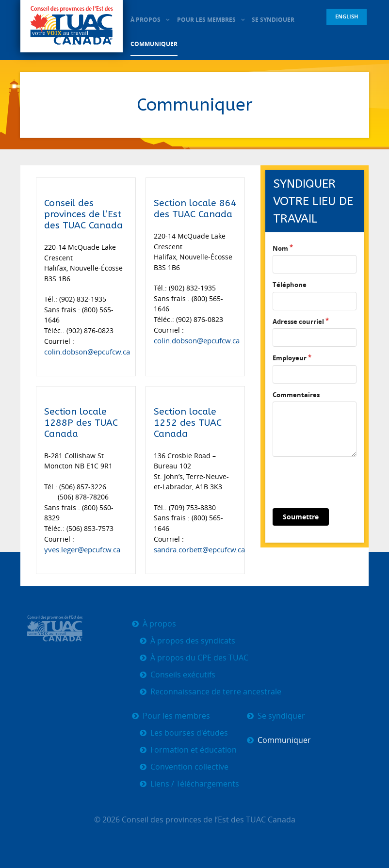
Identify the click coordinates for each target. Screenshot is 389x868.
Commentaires (296, 395)
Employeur (290, 358)
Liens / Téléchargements (195, 783)
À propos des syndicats (193, 640)
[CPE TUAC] (72, 27)
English (347, 16)
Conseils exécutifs (183, 674)
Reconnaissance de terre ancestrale (216, 691)
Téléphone (290, 285)
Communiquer (284, 739)
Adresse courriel (298, 321)
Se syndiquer (281, 715)
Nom (280, 248)
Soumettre (301, 517)
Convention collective (189, 766)
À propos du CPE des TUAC (199, 657)
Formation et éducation (194, 749)
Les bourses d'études (189, 732)
